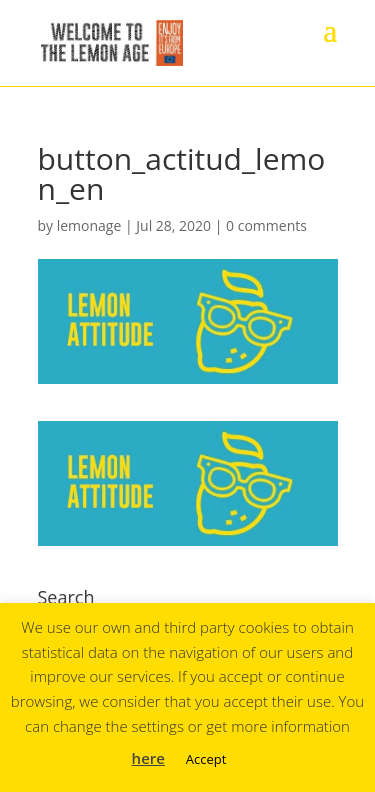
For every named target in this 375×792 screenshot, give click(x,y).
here (148, 758)
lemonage (89, 225)
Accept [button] (206, 759)
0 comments (266, 225)
